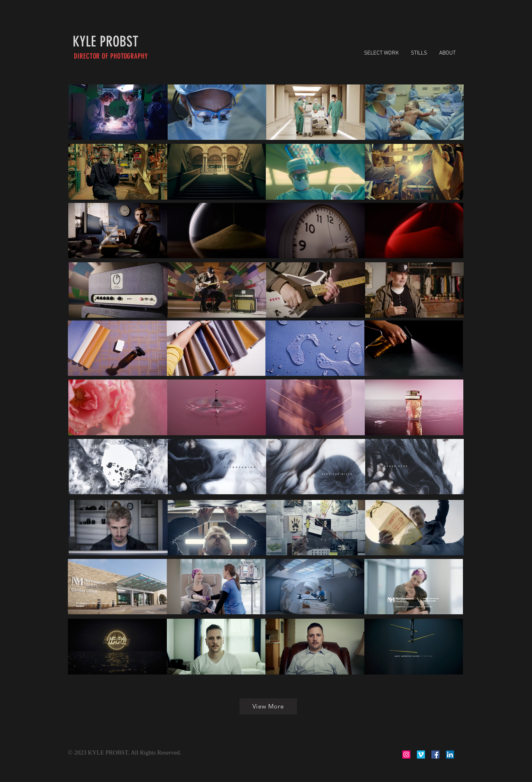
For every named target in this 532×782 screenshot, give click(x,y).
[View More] (268, 706)
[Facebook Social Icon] (435, 755)
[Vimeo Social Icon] (421, 755)
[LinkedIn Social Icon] (450, 755)
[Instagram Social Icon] (406, 755)
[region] (266, 112)
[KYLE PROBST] (106, 42)
